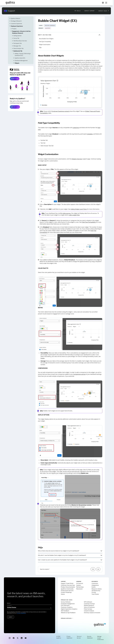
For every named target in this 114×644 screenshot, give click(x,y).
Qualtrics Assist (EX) (20, 57)
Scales (43, 357)
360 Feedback (65, 610)
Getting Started (17, 34)
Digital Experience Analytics (69, 608)
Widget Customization (45, 43)
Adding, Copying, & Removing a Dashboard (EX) (23, 53)
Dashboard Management (21, 59)
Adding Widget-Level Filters (79, 208)
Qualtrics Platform (16, 17)
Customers (95, 582)
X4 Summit (80, 582)
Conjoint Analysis (89, 610)
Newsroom (79, 588)
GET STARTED (15, 106)
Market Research (89, 604)
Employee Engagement (68, 602)
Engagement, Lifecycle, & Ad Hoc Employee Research (21, 31)
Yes (93, 568)
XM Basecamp (96, 589)
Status (63, 593)
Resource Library (97, 588)
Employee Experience (17, 25)
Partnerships (80, 586)
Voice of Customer (89, 606)
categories (76, 126)
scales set (76, 63)
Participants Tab (18, 42)
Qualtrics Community (67, 588)
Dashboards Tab (18, 50)
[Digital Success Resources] (103, 1)
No (98, 568)
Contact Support (89, 9)
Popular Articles (66, 617)
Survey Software (66, 601)
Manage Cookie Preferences (100, 637)
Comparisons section (79, 373)
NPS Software (88, 601)
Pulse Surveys (88, 608)
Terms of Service (79, 636)
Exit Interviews (65, 604)
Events (94, 586)
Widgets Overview (77, 158)
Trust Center (95, 593)
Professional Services (67, 589)
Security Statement (90, 636)
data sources (67, 212)
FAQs (40, 46)
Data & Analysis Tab (18, 47)
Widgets (17, 62)
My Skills (78, 9)
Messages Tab (17, 45)
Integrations (95, 584)
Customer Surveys (89, 602)
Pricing (94, 591)
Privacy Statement (21, 612)
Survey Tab (16, 37)
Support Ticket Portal (67, 582)
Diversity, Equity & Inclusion (92, 611)
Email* (9, 602)
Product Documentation (68, 586)
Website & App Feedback (68, 611)
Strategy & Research (16, 20)
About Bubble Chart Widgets (46, 37)
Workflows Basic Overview (20, 40)
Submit (11, 616)
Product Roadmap (66, 591)
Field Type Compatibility (45, 40)
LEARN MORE (15, 77)
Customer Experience (16, 22)
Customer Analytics (67, 606)
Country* (9, 604)
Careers (79, 584)
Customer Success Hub (68, 584)
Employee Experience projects (61, 110)
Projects (14, 27)
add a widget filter (74, 214)
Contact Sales (103, 10)
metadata (90, 133)
